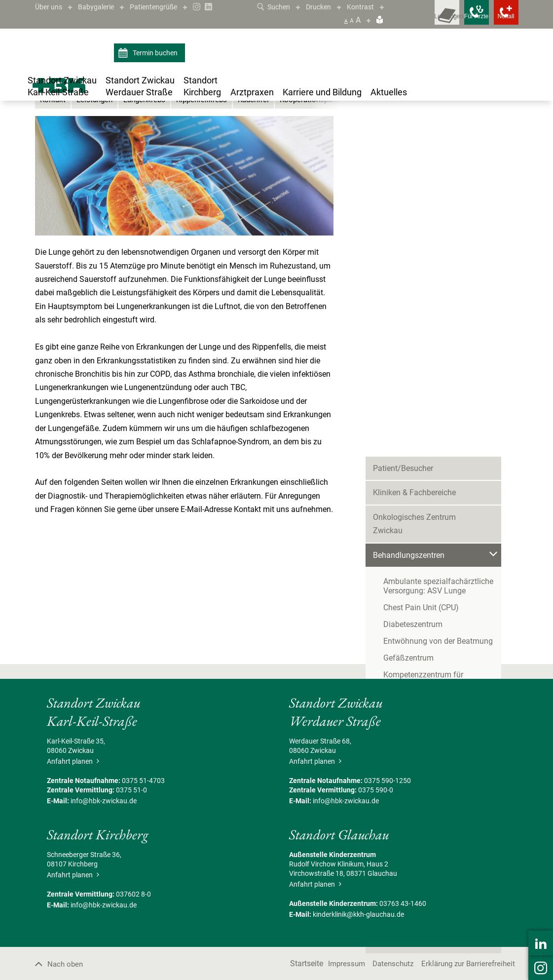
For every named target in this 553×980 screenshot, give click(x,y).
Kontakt (54, 210)
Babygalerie (102, 7)
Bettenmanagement (407, 497)
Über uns (50, 7)
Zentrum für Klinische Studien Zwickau (441, 522)
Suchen (279, 7)
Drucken (328, 7)
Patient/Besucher (403, 167)
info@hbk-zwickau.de (104, 910)
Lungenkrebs (150, 210)
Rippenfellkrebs (210, 210)
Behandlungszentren (182, 129)
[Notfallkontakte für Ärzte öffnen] (454, 20)
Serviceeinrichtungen (409, 595)
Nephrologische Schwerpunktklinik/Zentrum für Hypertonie (445, 408)
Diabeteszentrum (413, 310)
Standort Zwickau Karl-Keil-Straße (98, 129)
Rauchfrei (264, 210)
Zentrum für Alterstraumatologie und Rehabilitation (447, 468)
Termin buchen (149, 53)
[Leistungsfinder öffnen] (410, 20)
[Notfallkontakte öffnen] (499, 20)
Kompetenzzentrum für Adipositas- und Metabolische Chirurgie (444, 365)
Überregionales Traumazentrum (438, 429)
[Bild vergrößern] (184, 285)
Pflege (384, 546)
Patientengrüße (165, 7)
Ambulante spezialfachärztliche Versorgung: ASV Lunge (438, 272)
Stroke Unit (402, 446)
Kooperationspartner (328, 210)
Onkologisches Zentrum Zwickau (430, 216)
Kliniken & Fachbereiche (414, 192)
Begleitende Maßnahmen (417, 570)
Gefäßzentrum (408, 343)
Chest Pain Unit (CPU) (421, 293)
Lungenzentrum (239, 129)
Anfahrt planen (72, 870)
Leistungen (97, 210)
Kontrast (373, 7)
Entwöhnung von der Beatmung (438, 327)
